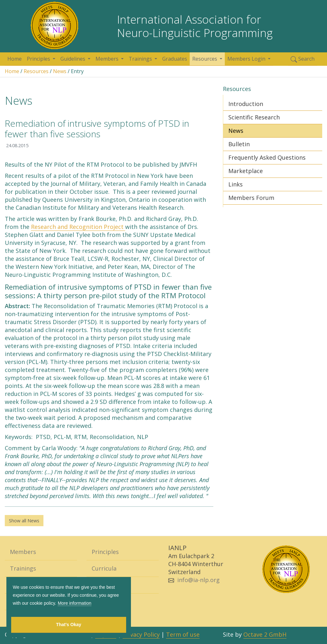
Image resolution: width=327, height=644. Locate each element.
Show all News (24, 521)
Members (108, 59)
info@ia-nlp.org (198, 580)
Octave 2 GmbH (265, 634)
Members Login (247, 59)
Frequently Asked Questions (267, 157)
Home (15, 59)
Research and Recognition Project (78, 227)
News (60, 71)
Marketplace (246, 171)
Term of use (183, 634)
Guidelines (73, 59)
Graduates (175, 59)
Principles (39, 59)
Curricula (104, 568)
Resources (205, 59)
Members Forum (251, 198)
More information (75, 603)
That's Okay (69, 625)
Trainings (141, 59)
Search (303, 59)
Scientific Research (254, 117)
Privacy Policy (141, 634)
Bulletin (239, 144)
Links (236, 184)
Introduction (246, 104)
